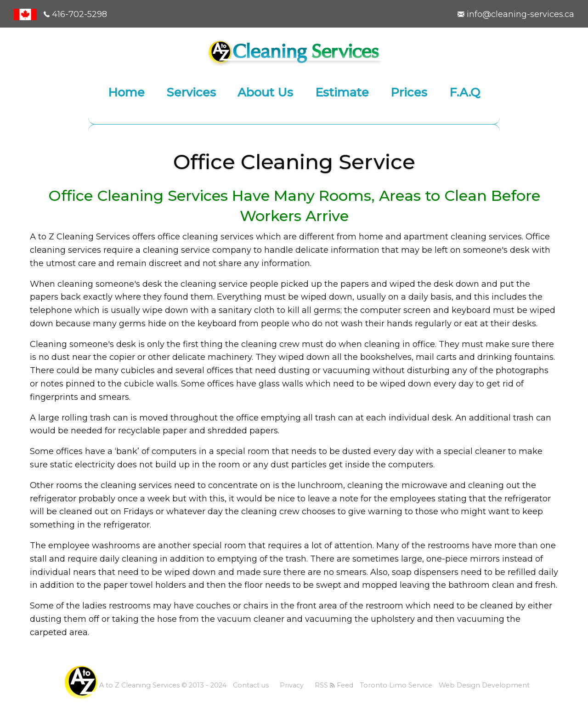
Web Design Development (484, 685)
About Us (265, 92)
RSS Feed (334, 685)
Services (191, 92)
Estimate (342, 92)
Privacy (292, 685)
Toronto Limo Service (396, 685)
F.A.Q (465, 92)
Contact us (251, 685)
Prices (409, 92)
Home (126, 92)
